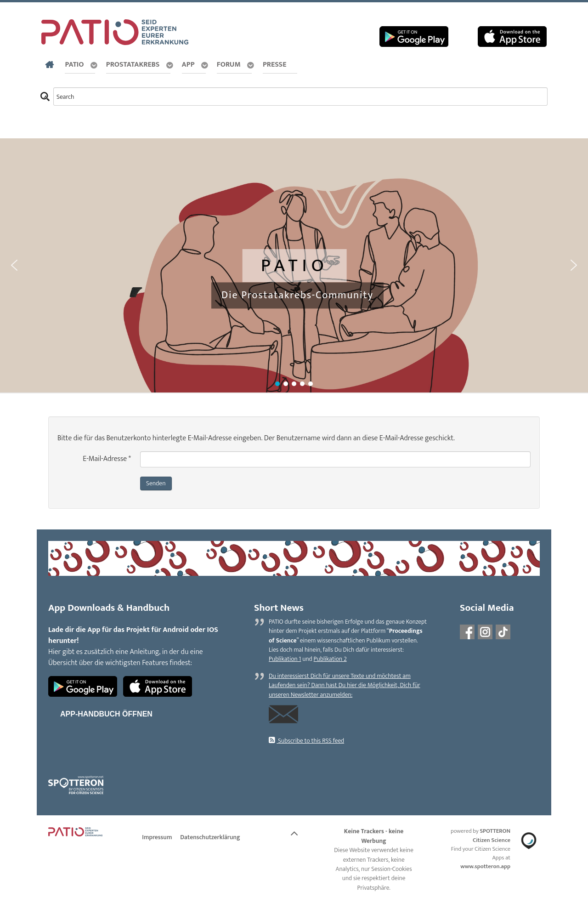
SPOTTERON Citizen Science (492, 836)
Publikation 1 (285, 659)
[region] (294, 266)
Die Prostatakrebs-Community (297, 295)
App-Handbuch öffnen (106, 714)
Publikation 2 (330, 659)
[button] (14, 265)
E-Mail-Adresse (107, 459)
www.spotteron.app (485, 867)
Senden (156, 483)
